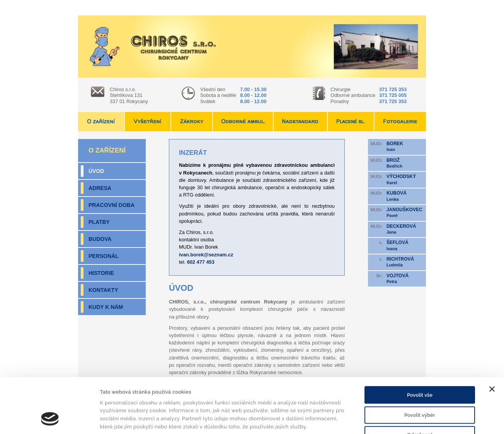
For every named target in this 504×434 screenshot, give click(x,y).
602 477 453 (201, 262)
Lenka (405, 196)
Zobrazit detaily (374, 420)
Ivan (405, 146)
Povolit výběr (420, 369)
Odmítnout (420, 388)
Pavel (405, 212)
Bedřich (405, 163)
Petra (405, 278)
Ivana (405, 245)
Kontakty (103, 290)
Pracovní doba (112, 205)
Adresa (100, 188)
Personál (104, 256)
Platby (99, 222)
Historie (101, 273)
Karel (405, 179)
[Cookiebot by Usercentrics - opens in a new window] (50, 420)
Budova (100, 239)
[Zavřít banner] (492, 342)
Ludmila (405, 262)
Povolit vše (420, 348)
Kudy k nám (106, 307)
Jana (405, 229)
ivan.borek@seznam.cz (206, 255)
